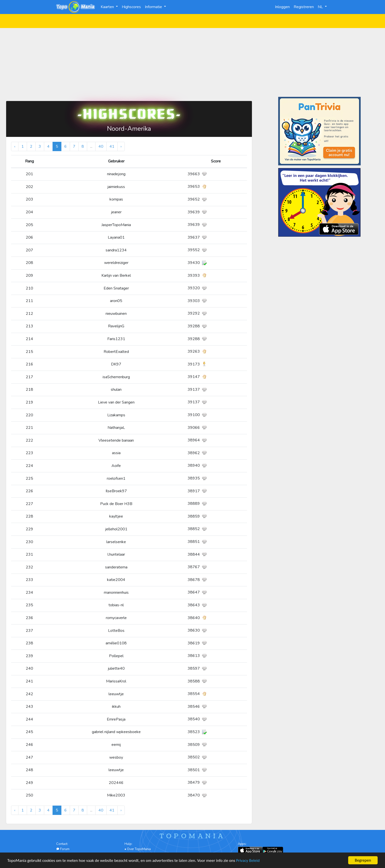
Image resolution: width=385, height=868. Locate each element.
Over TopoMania (139, 849)
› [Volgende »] (121, 146)
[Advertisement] (192, 62)
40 (101, 146)
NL (321, 7)
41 (112, 146)
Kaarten (108, 7)
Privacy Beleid (248, 861)
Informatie (154, 7)
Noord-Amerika (129, 129)
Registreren (304, 7)
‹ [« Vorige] (15, 146)
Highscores (131, 7)
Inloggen (282, 7)
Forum (63, 849)
